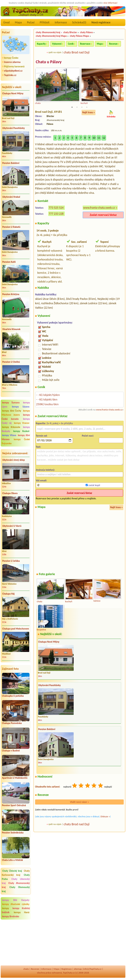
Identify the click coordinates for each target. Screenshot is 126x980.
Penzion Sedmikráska (13, 833)
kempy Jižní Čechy (12, 411)
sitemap (78, 969)
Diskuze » (105, 817)
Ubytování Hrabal (11, 197)
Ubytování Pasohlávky (14, 128)
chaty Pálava (86, 32)
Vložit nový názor (79, 802)
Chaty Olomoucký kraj (16, 889)
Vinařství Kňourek (11, 329)
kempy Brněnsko (11, 916)
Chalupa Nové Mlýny (13, 93)
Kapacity (41, 44)
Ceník (71, 44)
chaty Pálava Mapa (79, 36)
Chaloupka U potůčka (13, 696)
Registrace (66, 969)
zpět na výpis (55, 52)
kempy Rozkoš (21, 431)
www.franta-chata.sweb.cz (99, 208)
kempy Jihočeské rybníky (16, 904)
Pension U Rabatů (11, 227)
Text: (38, 447)
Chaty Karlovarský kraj (16, 873)
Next (122, 87)
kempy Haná (22, 912)
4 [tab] (87, 107)
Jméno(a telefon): (45, 470)
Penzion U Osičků (11, 362)
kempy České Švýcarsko (16, 441)
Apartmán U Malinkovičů (15, 778)
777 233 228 (56, 214)
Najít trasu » (89, 113)
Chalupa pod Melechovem (16, 629)
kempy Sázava (21, 407)
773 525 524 (56, 208)
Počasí (31, 22)
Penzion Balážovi (11, 163)
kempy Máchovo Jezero (16, 413)
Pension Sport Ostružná (14, 805)
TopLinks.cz (10, 75)
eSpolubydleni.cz (13, 71)
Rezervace (85, 44)
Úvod (6, 22)
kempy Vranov (22, 423)
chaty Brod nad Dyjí (77, 52)
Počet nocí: (88, 436)
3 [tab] (82, 107)
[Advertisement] (16, 943)
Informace (61, 22)
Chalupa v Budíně (11, 751)
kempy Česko (11, 58)
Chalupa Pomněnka (12, 723)
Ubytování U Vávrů (12, 526)
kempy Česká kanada (16, 417)
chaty (26, 969)
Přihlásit (45, 22)
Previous (37, 87)
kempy (7, 908)
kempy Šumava (11, 403)
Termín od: (42, 436)
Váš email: (41, 481)
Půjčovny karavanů (14, 66)
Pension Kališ (9, 262)
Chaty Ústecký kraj (12, 871)
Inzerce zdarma (12, 62)
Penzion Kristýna (11, 294)
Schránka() (79, 22)
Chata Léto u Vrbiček (12, 860)
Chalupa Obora (10, 493)
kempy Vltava (9, 435)
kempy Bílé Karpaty (16, 900)
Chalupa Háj (8, 594)
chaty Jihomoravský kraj (48, 32)
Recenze (113, 44)
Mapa (18, 22)
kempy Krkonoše (11, 427)
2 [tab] (77, 107)
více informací (110, 3)
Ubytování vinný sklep (14, 460)
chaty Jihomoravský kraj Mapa (51, 36)
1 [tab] (72, 107)
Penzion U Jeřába (11, 561)
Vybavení (57, 44)
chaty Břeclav (70, 32)
